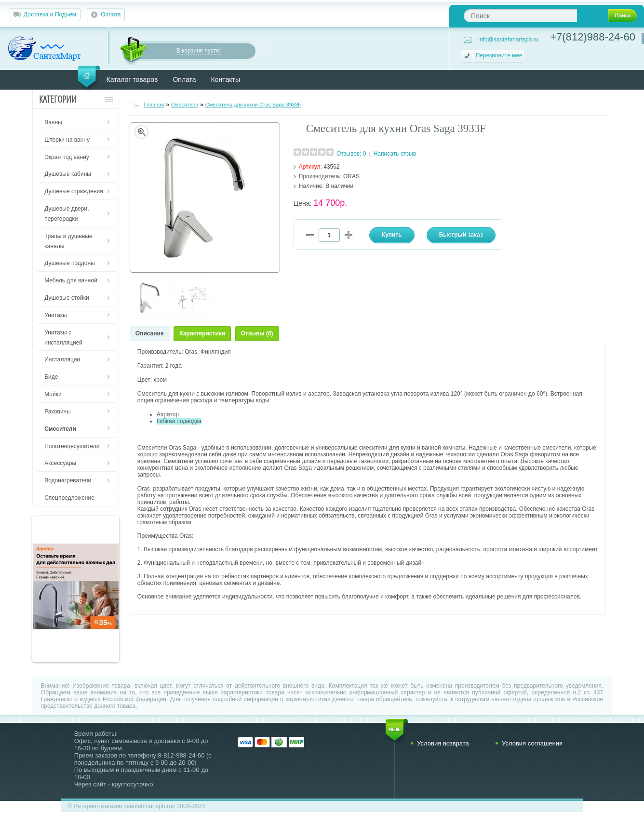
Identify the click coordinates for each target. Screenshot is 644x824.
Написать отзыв (395, 154)
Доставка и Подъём (50, 14)
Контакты (226, 80)
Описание (150, 333)
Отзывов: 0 (351, 154)
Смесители (185, 105)
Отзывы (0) (257, 333)
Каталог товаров (132, 80)
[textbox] (520, 16)
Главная (154, 105)
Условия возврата (443, 743)
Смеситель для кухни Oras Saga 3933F (253, 105)
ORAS (351, 176)
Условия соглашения (532, 743)
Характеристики (202, 333)
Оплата (111, 14)
